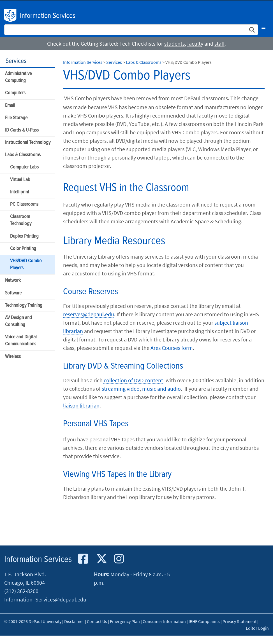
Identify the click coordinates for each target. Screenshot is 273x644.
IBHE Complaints (204, 621)
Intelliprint (20, 192)
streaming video (121, 389)
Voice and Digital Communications (21, 341)
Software (13, 293)
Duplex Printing (24, 236)
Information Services (48, 16)
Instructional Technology (28, 143)
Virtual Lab (20, 180)
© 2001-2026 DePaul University (33, 621)
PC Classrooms (24, 204)
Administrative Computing (18, 77)
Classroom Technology (21, 220)
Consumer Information (164, 621)
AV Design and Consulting (18, 321)
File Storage (16, 118)
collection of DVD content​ (133, 380)
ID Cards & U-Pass (22, 130)
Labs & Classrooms (23, 155)
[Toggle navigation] (263, 29)
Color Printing (23, 249)
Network (13, 281)
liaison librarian (81, 405)
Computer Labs (24, 167)
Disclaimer (74, 621)
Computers (15, 93)
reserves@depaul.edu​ (89, 314)
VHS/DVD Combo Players (26, 264)
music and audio (161, 389)
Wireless (13, 357)
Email (10, 106)
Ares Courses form (172, 348)
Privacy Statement (240, 621)
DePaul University (11, 16)
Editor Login (257, 628)
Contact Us (97, 621)
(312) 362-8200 (21, 591)
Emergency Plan (125, 621)
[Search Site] (131, 30)
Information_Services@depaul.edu (45, 599)
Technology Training (24, 305)
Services (16, 61)
